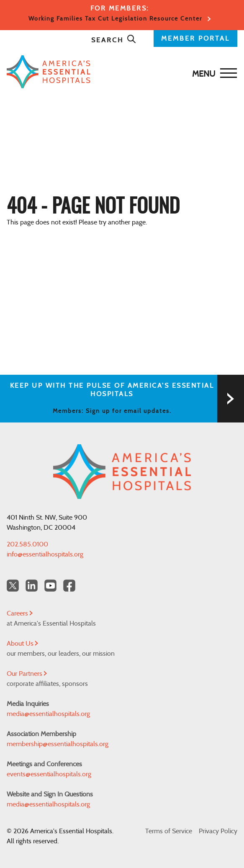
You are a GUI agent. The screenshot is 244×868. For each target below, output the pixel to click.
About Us (22, 644)
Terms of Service (169, 831)
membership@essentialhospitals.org (58, 744)
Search (114, 40)
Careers (20, 613)
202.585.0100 (27, 544)
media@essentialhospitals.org (48, 714)
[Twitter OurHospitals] (13, 586)
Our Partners (27, 674)
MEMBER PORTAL (195, 39)
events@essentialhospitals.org (49, 774)
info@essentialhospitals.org (45, 554)
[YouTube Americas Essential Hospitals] (50, 586)
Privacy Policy (218, 831)
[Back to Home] (120, 72)
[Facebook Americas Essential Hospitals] (69, 586)
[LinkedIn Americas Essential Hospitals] (32, 586)
